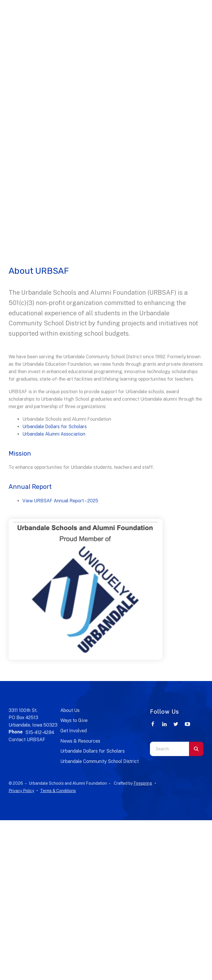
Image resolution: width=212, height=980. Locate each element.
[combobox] (169, 749)
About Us (70, 710)
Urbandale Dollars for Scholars (55, 427)
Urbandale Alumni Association (54, 434)
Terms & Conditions (58, 791)
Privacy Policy (21, 791)
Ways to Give (74, 720)
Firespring (143, 783)
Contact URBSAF (27, 740)
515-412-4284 (40, 732)
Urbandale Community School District (100, 761)
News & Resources (80, 741)
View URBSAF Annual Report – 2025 (60, 501)
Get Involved (74, 731)
